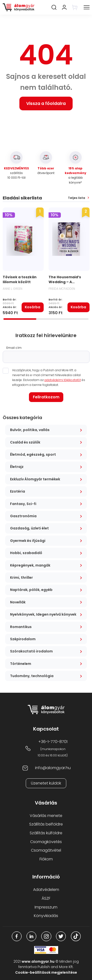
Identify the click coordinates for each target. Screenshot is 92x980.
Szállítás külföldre (46, 833)
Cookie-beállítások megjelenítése (46, 972)
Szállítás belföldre (46, 824)
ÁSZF (46, 898)
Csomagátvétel (46, 850)
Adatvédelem (46, 890)
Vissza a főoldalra (46, 103)
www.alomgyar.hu (38, 961)
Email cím (14, 348)
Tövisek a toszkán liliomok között (20, 279)
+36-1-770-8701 (53, 742)
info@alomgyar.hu (53, 768)
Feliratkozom (46, 397)
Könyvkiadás (46, 916)
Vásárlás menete (46, 816)
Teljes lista (77, 198)
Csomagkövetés (46, 842)
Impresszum (46, 907)
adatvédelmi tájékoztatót (63, 380)
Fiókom (46, 859)
